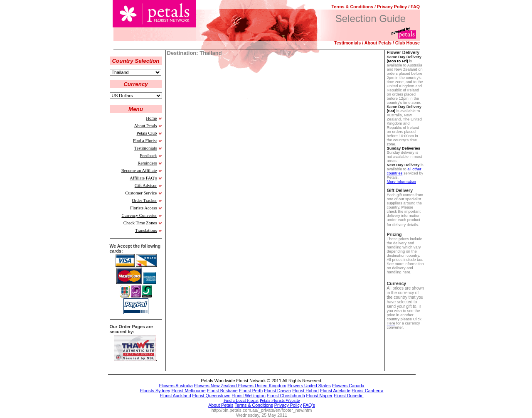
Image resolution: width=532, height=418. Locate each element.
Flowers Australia (176, 386)
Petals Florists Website (280, 400)
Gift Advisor (146, 186)
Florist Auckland (175, 396)
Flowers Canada (348, 386)
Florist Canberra (367, 391)
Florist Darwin (277, 391)
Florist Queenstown (212, 396)
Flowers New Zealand (216, 386)
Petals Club (147, 133)
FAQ (415, 7)
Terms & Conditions (352, 7)
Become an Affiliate (139, 171)
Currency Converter (139, 215)
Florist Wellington (249, 396)
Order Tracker (144, 200)
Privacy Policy (392, 7)
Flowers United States (309, 386)
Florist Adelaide (335, 391)
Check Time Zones (140, 223)
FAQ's (309, 405)
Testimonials (347, 43)
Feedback (149, 156)
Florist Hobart (305, 391)
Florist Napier (319, 396)
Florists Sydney (155, 391)
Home (151, 118)
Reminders (147, 163)
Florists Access (143, 208)
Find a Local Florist (241, 400)
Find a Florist (145, 141)
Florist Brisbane (222, 391)
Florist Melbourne (188, 391)
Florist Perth (251, 391)
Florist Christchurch (286, 396)
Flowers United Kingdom (262, 386)
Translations (146, 230)
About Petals (378, 43)
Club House (408, 43)
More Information (402, 182)
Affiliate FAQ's (143, 178)
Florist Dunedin (349, 396)
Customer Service (141, 193)
